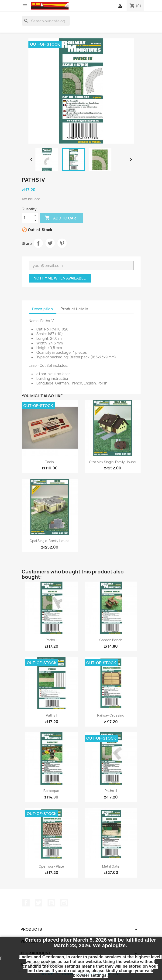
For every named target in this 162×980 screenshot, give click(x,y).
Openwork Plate (51, 866)
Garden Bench (111, 640)
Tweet (50, 243)
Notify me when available (60, 278)
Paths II (51, 640)
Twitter (38, 903)
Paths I (51, 715)
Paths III (111, 791)
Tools (50, 462)
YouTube (51, 903)
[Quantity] (27, 218)
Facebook (26, 903)
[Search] (46, 21)
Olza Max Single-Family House (112, 462)
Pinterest (62, 243)
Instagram (64, 903)
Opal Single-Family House (50, 541)
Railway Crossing (111, 715)
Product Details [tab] (74, 309)
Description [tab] (43, 309)
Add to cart (61, 218)
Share (38, 243)
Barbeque (51, 791)
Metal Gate (111, 866)
